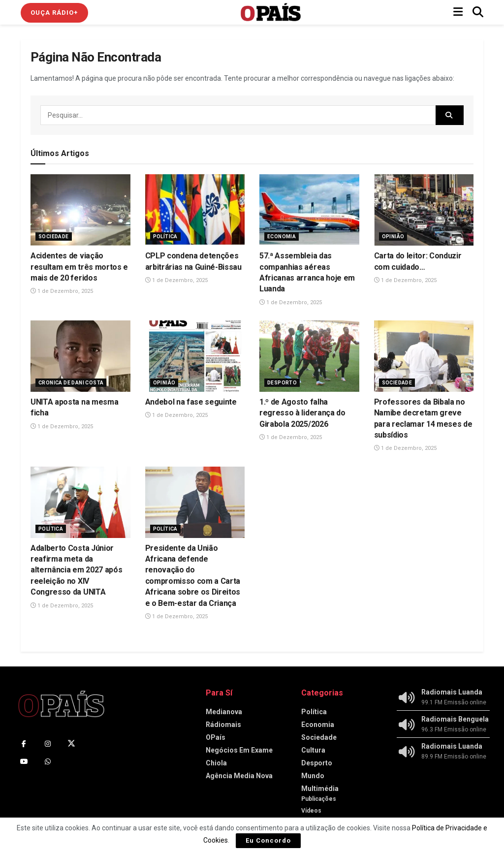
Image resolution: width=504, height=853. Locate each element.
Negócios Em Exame (239, 750)
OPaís (216, 737)
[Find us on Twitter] (71, 744)
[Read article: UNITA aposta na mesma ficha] (80, 356)
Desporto (282, 383)
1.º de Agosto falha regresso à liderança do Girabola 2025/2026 (302, 413)
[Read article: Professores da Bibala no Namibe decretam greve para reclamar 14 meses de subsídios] (424, 356)
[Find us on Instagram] (48, 744)
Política (165, 237)
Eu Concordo (268, 840)
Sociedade (54, 237)
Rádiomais (223, 725)
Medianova (224, 712)
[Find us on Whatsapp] (48, 761)
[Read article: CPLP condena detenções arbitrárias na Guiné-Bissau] (195, 210)
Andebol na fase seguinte (191, 402)
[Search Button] (478, 12)
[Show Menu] (458, 12)
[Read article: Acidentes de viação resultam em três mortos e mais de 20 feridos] (80, 210)
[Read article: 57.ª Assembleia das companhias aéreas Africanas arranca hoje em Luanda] (309, 210)
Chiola (216, 763)
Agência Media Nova (239, 776)
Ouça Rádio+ (54, 13)
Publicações (319, 799)
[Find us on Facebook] (24, 744)
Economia (282, 237)
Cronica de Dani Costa (71, 383)
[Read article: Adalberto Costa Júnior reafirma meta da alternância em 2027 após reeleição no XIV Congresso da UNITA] (80, 502)
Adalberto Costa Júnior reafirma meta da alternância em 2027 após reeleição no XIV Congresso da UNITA (76, 570)
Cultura (313, 750)
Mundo (313, 776)
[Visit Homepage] (271, 12)
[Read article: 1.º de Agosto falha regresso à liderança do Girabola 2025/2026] (309, 356)
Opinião (393, 237)
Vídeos (311, 811)
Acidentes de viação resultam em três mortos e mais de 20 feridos (79, 267)
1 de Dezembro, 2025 (62, 291)
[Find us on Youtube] (24, 761)
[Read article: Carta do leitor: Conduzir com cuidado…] (424, 210)
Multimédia (320, 789)
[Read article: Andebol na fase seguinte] (195, 356)
